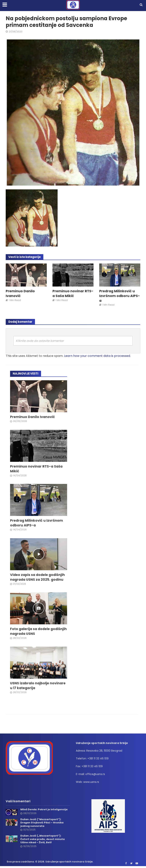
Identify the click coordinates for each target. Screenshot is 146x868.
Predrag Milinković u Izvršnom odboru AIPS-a (120, 296)
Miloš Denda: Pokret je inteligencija (44, 810)
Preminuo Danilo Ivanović (20, 294)
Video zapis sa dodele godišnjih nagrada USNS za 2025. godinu (38, 577)
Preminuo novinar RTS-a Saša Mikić (68, 294)
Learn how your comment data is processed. (97, 356)
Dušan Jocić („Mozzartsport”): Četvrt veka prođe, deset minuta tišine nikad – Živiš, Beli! (43, 840)
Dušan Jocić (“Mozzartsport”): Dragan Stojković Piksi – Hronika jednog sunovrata (42, 823)
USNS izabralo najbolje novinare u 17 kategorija (38, 686)
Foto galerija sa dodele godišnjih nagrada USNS (31, 632)
